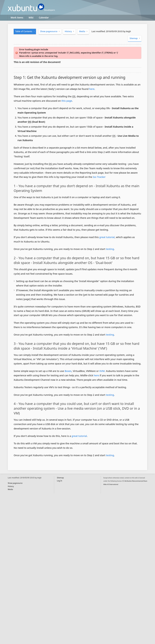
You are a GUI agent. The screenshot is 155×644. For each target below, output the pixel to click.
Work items (17, 18)
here (92, 89)
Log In (60, 481)
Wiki (31, 18)
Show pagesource (49, 31)
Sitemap (134, 38)
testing (110, 249)
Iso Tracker (99, 177)
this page (67, 101)
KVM (102, 371)
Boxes (68, 371)
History (68, 31)
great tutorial (107, 237)
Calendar (44, 18)
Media (82, 31)
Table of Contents (24, 31)
